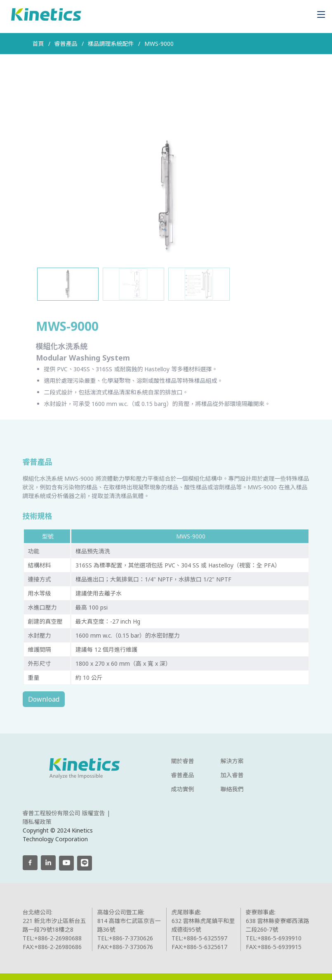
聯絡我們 (232, 789)
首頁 (38, 44)
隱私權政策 (37, 822)
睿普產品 (183, 775)
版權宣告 (94, 813)
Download (59, 699)
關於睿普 (183, 761)
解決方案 (232, 761)
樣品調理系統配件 (111, 44)
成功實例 (183, 789)
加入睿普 (232, 775)
